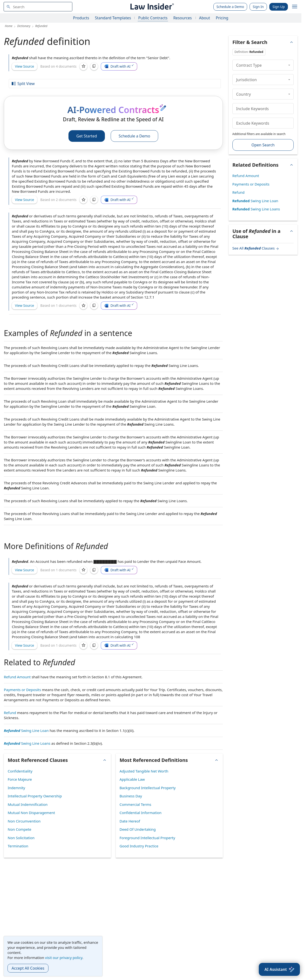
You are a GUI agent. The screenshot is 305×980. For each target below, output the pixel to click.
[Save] (83, 66)
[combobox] (38, 7)
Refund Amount (17, 677)
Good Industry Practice (139, 846)
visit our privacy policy (64, 958)
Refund (10, 713)
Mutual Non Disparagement (31, 813)
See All (256, 248)
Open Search (263, 145)
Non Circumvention (24, 821)
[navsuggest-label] (38, 7)
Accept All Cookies (28, 968)
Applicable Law (132, 779)
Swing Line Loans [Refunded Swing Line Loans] (27, 743)
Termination (18, 846)
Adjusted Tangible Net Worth (144, 771)
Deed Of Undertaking (138, 829)
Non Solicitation (21, 838)
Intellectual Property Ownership (35, 796)
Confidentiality (20, 771)
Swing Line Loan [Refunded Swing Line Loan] (26, 730)
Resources (183, 18)
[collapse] (289, 65)
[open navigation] (295, 7)
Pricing (222, 18)
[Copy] (94, 66)
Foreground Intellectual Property (147, 838)
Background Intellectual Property (148, 788)
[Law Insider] (151, 7)
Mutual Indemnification (28, 804)
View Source (24, 66)
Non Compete (20, 829)
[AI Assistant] (279, 969)
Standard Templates (113, 18)
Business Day (131, 796)
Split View (23, 84)
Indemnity (16, 788)
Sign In (258, 7)
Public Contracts (153, 18)
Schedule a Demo (230, 7)
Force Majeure (20, 779)
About (205, 18)
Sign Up (279, 7)
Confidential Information (141, 813)
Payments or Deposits (22, 690)
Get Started (87, 136)
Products (81, 18)
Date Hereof (130, 821)
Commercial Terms (135, 804)
